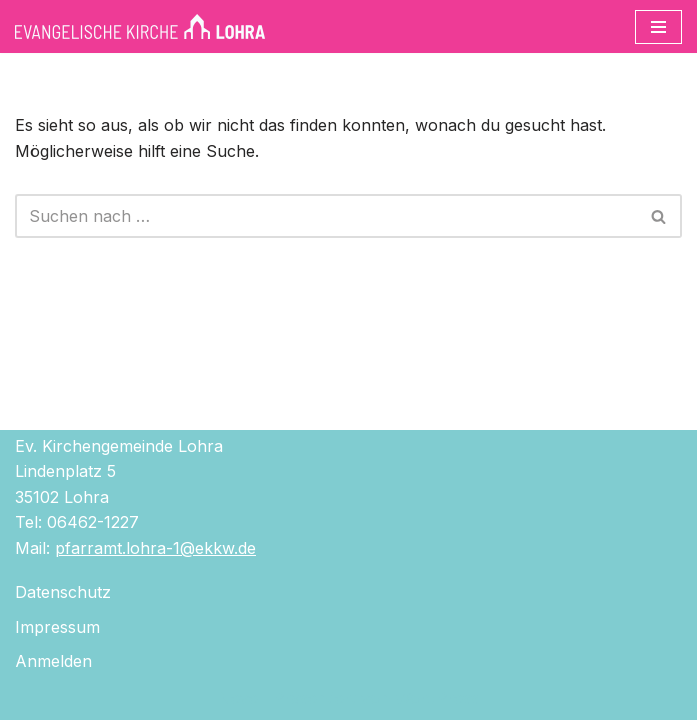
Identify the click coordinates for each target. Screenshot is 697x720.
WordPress (437, 698)
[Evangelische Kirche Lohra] (140, 26)
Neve (238, 698)
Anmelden (53, 661)
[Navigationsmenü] (658, 27)
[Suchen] (326, 216)
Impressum (57, 627)
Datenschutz (63, 592)
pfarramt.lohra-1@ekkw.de (155, 548)
